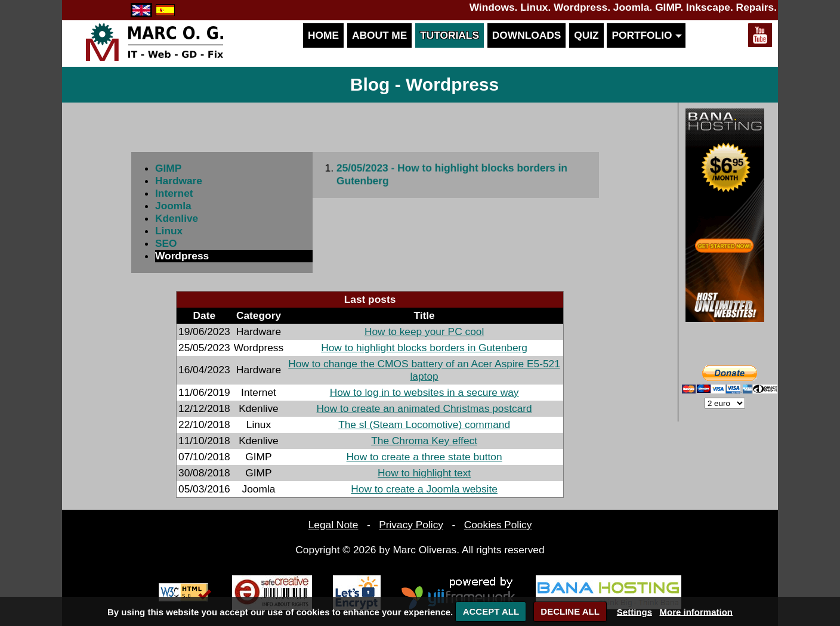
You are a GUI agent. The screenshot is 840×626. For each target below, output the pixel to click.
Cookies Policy (498, 525)
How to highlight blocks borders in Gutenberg (424, 348)
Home (323, 35)
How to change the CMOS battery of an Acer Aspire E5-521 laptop (424, 370)
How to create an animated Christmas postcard (424, 408)
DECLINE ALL (570, 611)
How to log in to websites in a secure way (424, 392)
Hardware (179, 181)
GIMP (168, 168)
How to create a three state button (424, 457)
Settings (634, 611)
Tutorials (450, 35)
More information (697, 611)
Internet (174, 193)
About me (379, 35)
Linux (169, 231)
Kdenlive (177, 218)
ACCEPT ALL (491, 611)
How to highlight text (424, 473)
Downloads (527, 35)
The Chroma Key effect (424, 441)
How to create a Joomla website (424, 489)
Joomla (173, 206)
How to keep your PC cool (424, 331)
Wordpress (182, 256)
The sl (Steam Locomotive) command (424, 424)
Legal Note (333, 525)
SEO (166, 243)
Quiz (586, 35)
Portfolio (646, 35)
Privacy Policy (411, 525)
